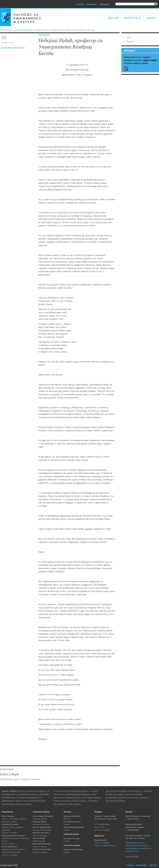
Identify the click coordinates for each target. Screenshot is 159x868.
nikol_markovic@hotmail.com (138, 845)
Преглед (113, 18)
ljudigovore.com (132, 851)
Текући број (132, 18)
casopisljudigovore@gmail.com (138, 848)
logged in (17, 779)
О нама (80, 4)
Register (130, 41)
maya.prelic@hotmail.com (105, 846)
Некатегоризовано (24, 30)
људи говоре (6, 30)
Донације (105, 4)
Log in (129, 37)
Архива (151, 18)
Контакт (92, 4)
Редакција (44, 35)
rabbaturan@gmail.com (135, 843)
